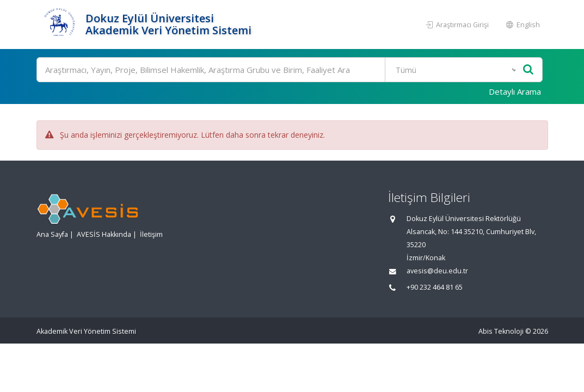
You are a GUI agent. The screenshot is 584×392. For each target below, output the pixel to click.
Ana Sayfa (52, 234)
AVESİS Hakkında (104, 234)
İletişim (151, 234)
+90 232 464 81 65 (435, 287)
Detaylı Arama (515, 91)
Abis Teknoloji (501, 331)
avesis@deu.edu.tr (437, 271)
